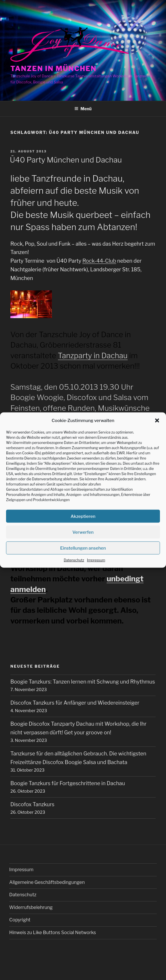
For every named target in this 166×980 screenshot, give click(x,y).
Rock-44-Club (99, 261)
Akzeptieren (83, 516)
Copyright (20, 920)
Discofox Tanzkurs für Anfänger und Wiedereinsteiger (75, 703)
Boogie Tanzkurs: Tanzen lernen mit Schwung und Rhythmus (83, 682)
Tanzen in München (53, 69)
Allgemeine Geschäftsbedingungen (47, 882)
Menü (83, 109)
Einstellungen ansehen (83, 548)
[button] (157, 421)
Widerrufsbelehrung (31, 907)
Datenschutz (74, 560)
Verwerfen (83, 532)
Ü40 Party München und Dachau (66, 160)
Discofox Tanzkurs (32, 804)
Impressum (96, 560)
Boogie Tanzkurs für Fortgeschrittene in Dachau (68, 783)
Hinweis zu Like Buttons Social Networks (53, 933)
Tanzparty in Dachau (93, 355)
